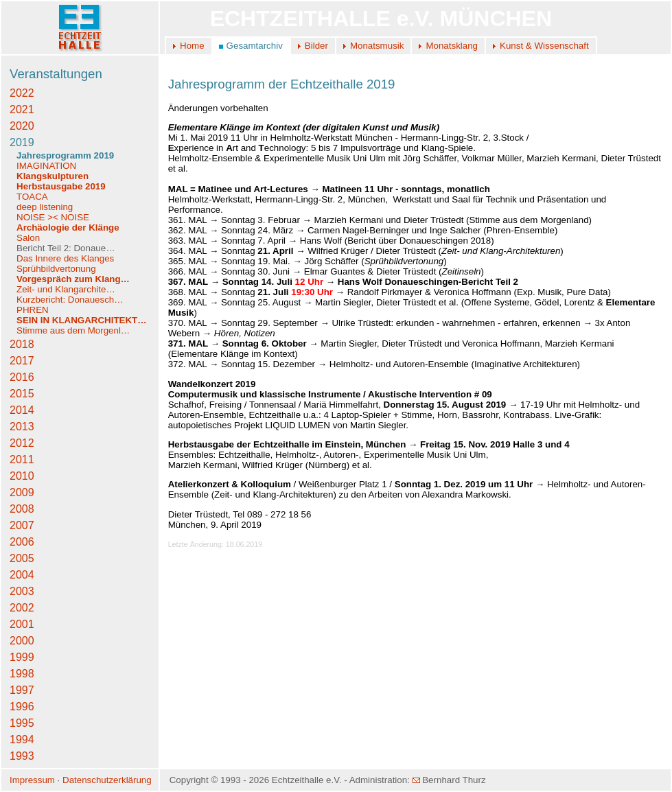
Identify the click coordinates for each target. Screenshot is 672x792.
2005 (22, 558)
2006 (22, 542)
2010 (22, 476)
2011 (22, 459)
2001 (22, 624)
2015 (22, 394)
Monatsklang (452, 46)
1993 (22, 756)
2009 (22, 492)
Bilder (316, 46)
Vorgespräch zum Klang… (73, 279)
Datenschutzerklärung (107, 780)
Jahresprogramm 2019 (65, 155)
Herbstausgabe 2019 (61, 186)
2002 (22, 608)
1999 (22, 657)
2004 (22, 575)
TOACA (32, 197)
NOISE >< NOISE (53, 217)
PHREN (33, 310)
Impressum (32, 780)
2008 (22, 509)
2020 (22, 126)
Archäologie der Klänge (68, 228)
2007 (22, 525)
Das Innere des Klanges (65, 258)
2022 (22, 93)
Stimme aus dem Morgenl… (73, 330)
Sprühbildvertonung (56, 269)
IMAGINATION (46, 166)
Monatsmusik (377, 46)
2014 (22, 410)
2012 (22, 443)
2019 (22, 142)
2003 (22, 591)
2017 (22, 361)
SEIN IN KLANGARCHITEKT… (82, 320)
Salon (28, 238)
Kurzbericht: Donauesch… (70, 300)
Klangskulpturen (53, 176)
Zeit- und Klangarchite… (66, 289)
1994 (22, 739)
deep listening (45, 207)
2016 (22, 377)
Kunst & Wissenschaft (544, 46)
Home (192, 46)
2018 (22, 344)
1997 (22, 690)
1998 (22, 674)
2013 (22, 427)
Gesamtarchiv (255, 46)
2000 (22, 641)
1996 (22, 707)
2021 (22, 109)
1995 (22, 723)
